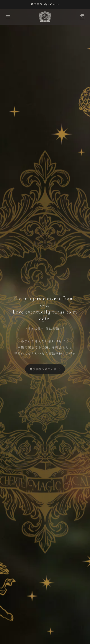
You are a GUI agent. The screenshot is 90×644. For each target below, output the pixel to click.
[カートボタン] (82, 17)
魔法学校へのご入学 (43, 370)
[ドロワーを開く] (8, 17)
